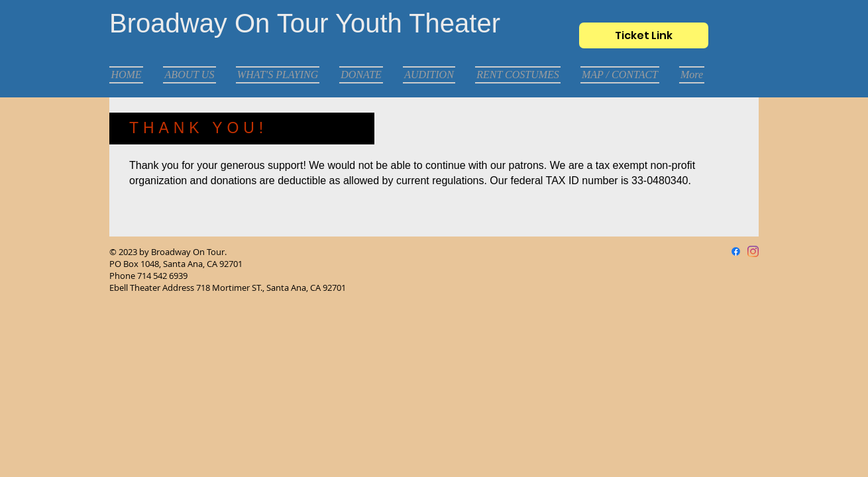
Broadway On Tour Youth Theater (305, 23)
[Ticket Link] (644, 35)
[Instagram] (753, 251)
